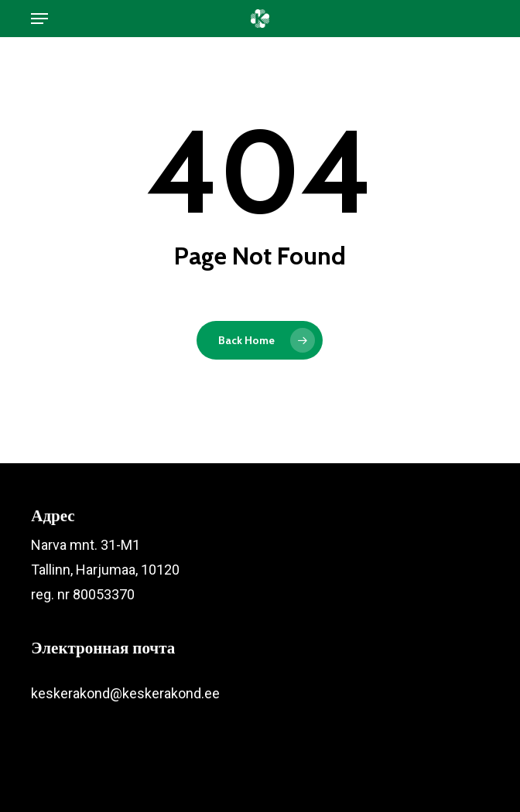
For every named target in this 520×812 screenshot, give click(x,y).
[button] (39, 19)
